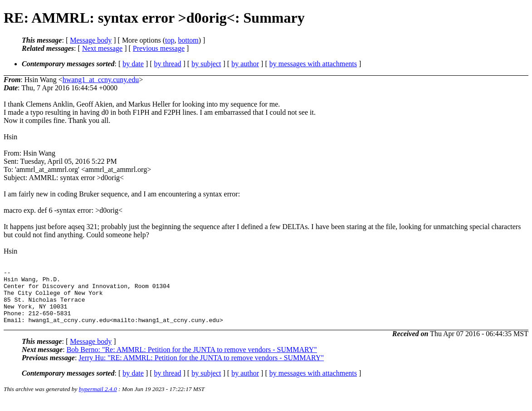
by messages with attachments (313, 64)
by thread (168, 64)
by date (133, 64)
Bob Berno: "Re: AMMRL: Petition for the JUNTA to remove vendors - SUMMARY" (192, 360)
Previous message (159, 48)
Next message (102, 48)
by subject (206, 64)
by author (245, 64)
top (170, 40)
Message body (91, 40)
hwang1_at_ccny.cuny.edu (101, 80)
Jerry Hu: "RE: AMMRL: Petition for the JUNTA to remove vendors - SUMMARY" (201, 369)
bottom (188, 40)
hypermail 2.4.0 (98, 400)
